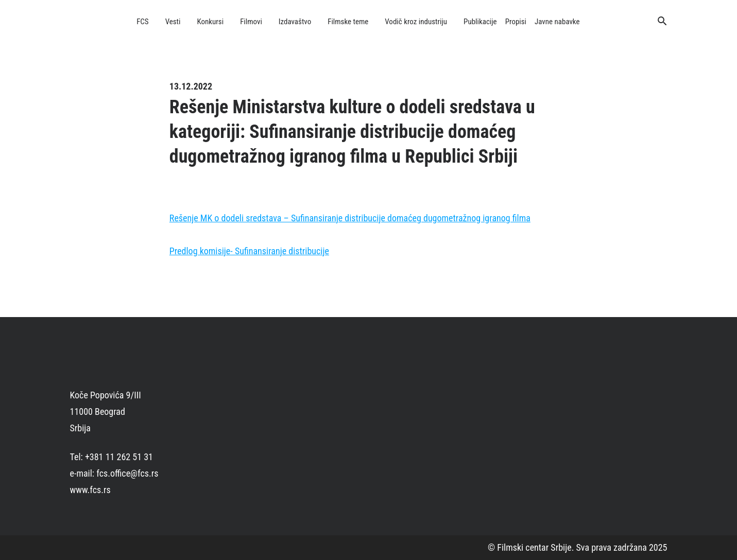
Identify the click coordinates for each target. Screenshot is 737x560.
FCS (143, 22)
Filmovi (251, 22)
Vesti (173, 22)
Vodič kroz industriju (416, 22)
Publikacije (480, 22)
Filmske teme (348, 22)
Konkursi (211, 22)
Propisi (516, 22)
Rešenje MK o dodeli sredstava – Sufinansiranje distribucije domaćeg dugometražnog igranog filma (350, 218)
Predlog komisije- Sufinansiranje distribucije (249, 251)
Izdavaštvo (295, 22)
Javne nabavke (557, 22)
